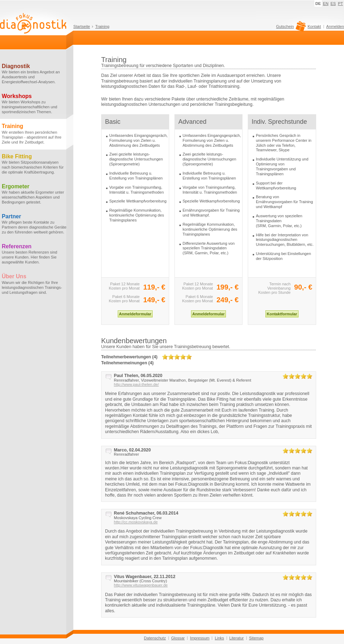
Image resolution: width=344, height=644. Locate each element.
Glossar (178, 638)
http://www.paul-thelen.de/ (136, 384)
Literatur (237, 638)
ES (333, 4)
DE (318, 4)
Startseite (82, 26)
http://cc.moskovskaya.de (136, 522)
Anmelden (335, 26)
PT (340, 4)
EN (326, 4)
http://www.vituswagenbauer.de (141, 585)
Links (219, 638)
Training (102, 26)
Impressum (200, 638)
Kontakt (314, 26)
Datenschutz (155, 638)
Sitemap (256, 638)
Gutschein (290, 28)
